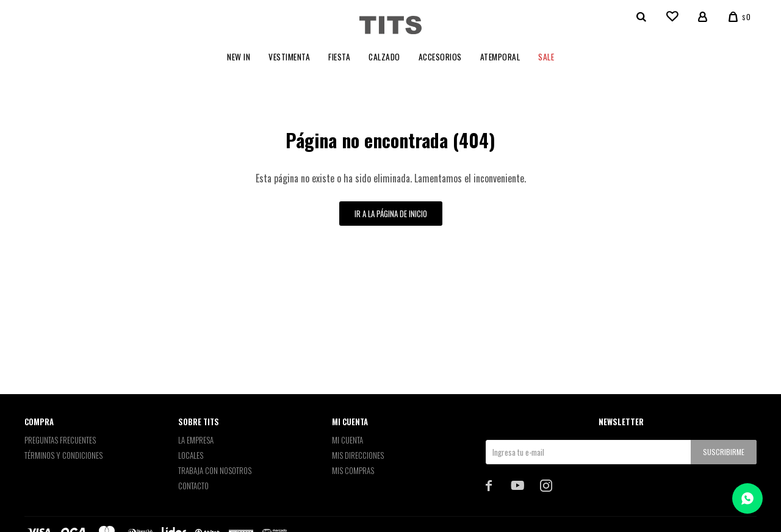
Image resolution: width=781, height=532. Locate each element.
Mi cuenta (347, 440)
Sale (546, 57)
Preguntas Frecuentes (60, 440)
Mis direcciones (358, 455)
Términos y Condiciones (63, 455)
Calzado (384, 57)
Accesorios (440, 57)
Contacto (193, 486)
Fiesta (339, 57)
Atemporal (500, 57)
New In (239, 57)
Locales (191, 455)
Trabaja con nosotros (215, 470)
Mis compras (353, 470)
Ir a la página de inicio (391, 214)
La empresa (196, 440)
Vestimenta (289, 57)
